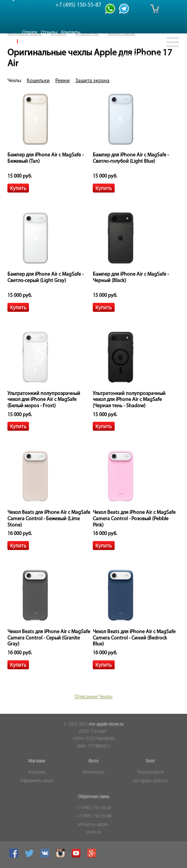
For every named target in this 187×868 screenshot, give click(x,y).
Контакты (71, 33)
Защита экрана (92, 81)
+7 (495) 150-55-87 (93, 808)
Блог (150, 761)
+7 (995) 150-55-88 (93, 816)
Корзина (37, 773)
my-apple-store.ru (106, 725)
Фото (93, 761)
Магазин (37, 761)
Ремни (63, 81)
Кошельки (38, 81)
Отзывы (49, 33)
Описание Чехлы (93, 697)
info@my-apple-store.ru (93, 829)
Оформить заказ (37, 781)
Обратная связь (94, 797)
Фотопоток (93, 773)
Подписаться (150, 773)
